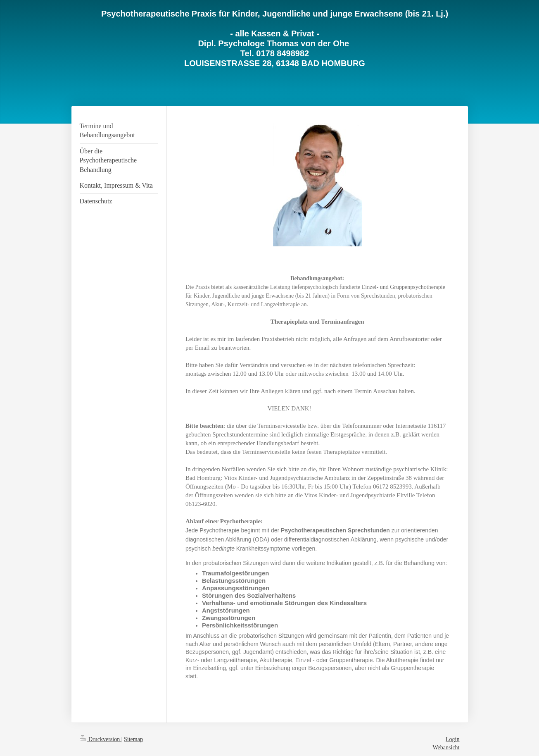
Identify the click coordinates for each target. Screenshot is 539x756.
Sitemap (133, 739)
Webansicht (446, 748)
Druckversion (101, 739)
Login (452, 739)
